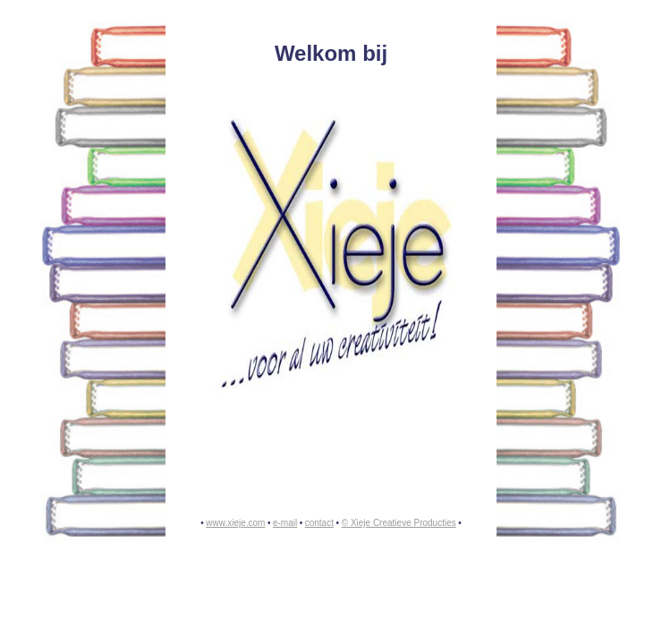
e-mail (285, 523)
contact (319, 523)
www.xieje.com (235, 523)
